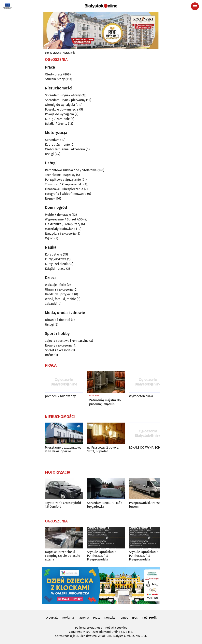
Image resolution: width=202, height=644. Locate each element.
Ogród (49, 238)
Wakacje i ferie (56, 285)
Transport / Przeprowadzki (64, 184)
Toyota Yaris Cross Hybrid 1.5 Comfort (63, 505)
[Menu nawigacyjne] (195, 6)
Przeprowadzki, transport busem (147, 505)
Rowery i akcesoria (58, 345)
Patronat (83, 618)
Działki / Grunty (56, 124)
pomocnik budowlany (60, 396)
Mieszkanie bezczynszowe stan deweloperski (63, 449)
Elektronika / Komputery (63, 224)
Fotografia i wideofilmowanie (66, 194)
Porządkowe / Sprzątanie (63, 180)
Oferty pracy (54, 74)
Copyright (75, 632)
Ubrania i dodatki (58, 320)
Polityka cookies (116, 628)
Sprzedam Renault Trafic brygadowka (105, 505)
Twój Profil (149, 618)
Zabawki (51, 304)
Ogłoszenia (69, 53)
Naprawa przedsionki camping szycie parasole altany (63, 556)
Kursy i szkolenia (57, 264)
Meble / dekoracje (58, 215)
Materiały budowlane (60, 229)
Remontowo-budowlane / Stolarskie (71, 170)
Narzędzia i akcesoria (60, 234)
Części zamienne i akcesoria (65, 149)
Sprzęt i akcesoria (58, 350)
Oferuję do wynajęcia (60, 105)
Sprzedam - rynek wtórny (63, 95)
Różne (49, 198)
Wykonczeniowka (141, 396)
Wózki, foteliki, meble (60, 299)
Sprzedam (52, 140)
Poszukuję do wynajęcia (62, 109)
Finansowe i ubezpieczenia (64, 189)
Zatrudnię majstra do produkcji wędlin (105, 402)
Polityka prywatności (89, 628)
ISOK (135, 618)
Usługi (49, 154)
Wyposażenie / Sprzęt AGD (64, 219)
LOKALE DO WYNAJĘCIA (145, 447)
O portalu (52, 618)
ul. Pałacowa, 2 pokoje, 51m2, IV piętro (103, 449)
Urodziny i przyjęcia (59, 294)
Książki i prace (55, 269)
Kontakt (110, 618)
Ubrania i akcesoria (59, 289)
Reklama (68, 618)
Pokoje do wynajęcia (59, 114)
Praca (97, 618)
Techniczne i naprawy (60, 175)
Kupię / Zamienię (57, 119)
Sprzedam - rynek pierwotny (65, 100)
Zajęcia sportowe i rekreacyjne (67, 341)
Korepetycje (54, 254)
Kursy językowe (56, 259)
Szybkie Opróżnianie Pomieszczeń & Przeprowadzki (102, 556)
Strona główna (53, 53)
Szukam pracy (55, 79)
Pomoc (123, 618)
